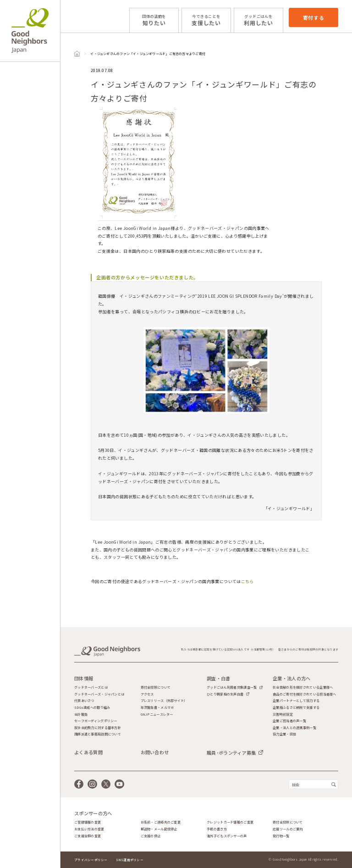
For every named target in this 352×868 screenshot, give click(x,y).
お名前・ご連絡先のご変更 (161, 822)
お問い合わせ (155, 752)
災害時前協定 (283, 715)
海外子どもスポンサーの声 (227, 836)
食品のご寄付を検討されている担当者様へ (304, 694)
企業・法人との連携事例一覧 (294, 728)
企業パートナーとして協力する (296, 701)
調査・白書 (219, 679)
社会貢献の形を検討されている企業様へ (303, 687)
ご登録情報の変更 (88, 822)
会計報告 (81, 715)
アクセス (147, 694)
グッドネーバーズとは (91, 687)
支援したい (206, 20)
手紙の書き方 (217, 829)
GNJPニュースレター (157, 715)
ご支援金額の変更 (88, 836)
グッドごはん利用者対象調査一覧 (232, 687)
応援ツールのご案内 (288, 829)
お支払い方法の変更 (89, 829)
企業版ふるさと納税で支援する (296, 708)
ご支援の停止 (151, 836)
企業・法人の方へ (291, 679)
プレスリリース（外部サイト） (164, 701)
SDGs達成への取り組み (92, 708)
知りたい (154, 20)
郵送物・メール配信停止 (159, 829)
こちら (247, 581)
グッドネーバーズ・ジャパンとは (99, 694)
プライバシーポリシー (91, 860)
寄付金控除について (156, 687)
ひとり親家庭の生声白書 (225, 694)
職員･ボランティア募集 (231, 753)
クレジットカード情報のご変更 (230, 822)
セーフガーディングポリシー (96, 721)
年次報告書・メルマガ (157, 708)
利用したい (258, 20)
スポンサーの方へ (93, 813)
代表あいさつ (84, 701)
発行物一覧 (281, 836)
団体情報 (84, 679)
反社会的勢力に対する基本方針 (98, 728)
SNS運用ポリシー (130, 860)
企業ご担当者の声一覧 (289, 721)
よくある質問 (88, 752)
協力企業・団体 (284, 734)
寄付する (314, 17)
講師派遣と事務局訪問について (98, 734)
